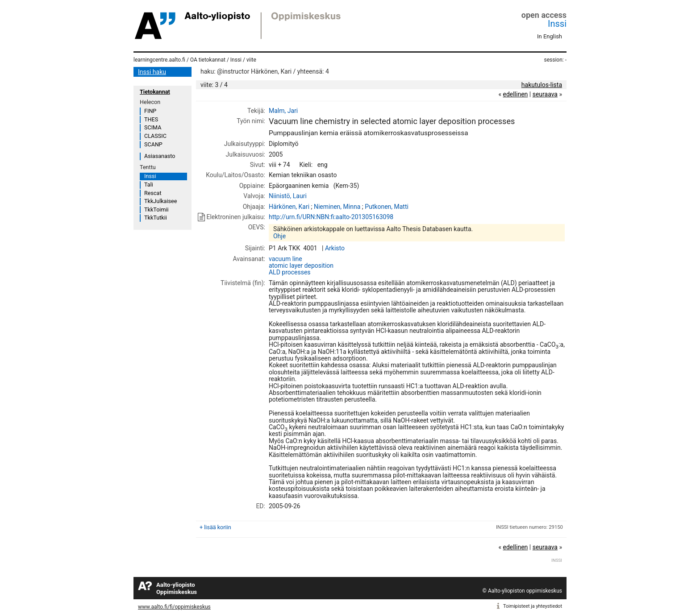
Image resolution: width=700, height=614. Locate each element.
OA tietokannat (208, 60)
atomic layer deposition (301, 266)
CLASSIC (155, 136)
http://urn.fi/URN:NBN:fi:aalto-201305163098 (331, 217)
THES (151, 119)
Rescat (153, 193)
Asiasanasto (160, 156)
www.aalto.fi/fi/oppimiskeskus (174, 607)
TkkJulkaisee (160, 201)
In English (550, 36)
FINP (150, 111)
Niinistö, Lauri (288, 196)
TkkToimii (156, 210)
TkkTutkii (156, 218)
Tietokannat (155, 92)
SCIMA (153, 127)
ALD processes (290, 272)
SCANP (153, 144)
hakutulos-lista (542, 85)
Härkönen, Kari (289, 207)
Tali (149, 185)
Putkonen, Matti (387, 207)
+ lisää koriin (215, 527)
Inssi (557, 24)
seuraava (545, 94)
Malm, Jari (283, 111)
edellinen (515, 94)
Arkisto (335, 248)
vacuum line (285, 259)
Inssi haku (152, 72)
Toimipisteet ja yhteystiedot (533, 606)
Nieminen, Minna (337, 207)
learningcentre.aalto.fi (159, 60)
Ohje (279, 236)
